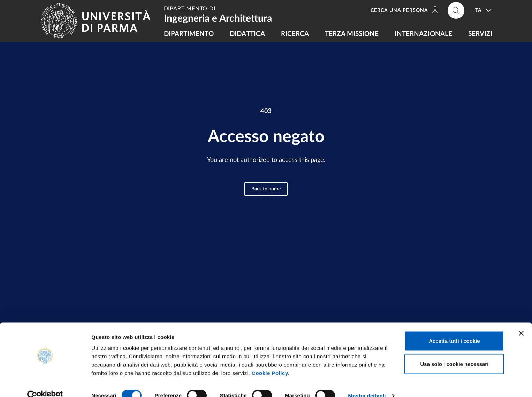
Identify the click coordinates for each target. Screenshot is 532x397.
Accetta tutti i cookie (454, 328)
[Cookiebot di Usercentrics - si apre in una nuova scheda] (45, 383)
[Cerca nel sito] (456, 10)
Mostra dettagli (367, 383)
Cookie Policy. (271, 361)
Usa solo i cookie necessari (454, 351)
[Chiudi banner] (521, 321)
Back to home (266, 189)
